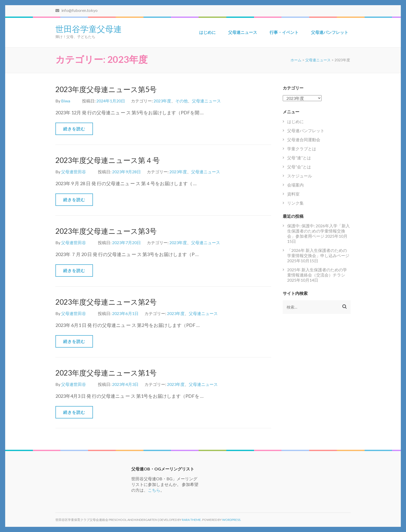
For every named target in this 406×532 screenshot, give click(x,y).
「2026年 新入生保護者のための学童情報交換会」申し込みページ (318, 253)
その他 (182, 101)
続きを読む (74, 129)
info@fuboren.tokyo (77, 10)
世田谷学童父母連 (89, 28)
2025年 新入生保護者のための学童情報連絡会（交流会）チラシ (317, 272)
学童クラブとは (302, 149)
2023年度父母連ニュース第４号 (108, 160)
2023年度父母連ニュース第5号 (106, 89)
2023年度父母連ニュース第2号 (106, 302)
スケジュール (300, 176)
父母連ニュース (243, 32)
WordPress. (232, 520)
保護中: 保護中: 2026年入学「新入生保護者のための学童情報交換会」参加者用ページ (318, 231)
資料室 (293, 194)
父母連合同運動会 (304, 140)
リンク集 (295, 203)
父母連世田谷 (74, 172)
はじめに (207, 32)
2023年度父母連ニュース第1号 (106, 373)
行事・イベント (284, 32)
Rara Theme (191, 520)
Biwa (66, 101)
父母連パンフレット (330, 32)
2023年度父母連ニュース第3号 (106, 231)
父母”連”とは (299, 158)
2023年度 (162, 101)
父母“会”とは (299, 167)
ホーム (296, 60)
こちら (154, 490)
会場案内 (295, 185)
